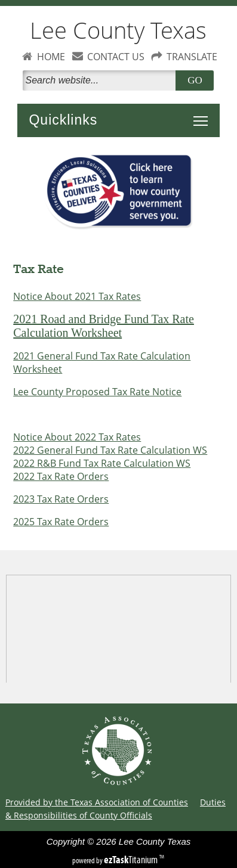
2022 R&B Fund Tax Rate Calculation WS (102, 463)
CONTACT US (116, 57)
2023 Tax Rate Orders (61, 499)
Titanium (132, 860)
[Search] (101, 80)
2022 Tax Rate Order (59, 476)
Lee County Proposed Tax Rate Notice (97, 392)
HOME (51, 57)
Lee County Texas (118, 30)
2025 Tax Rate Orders (61, 522)
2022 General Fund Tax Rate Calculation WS (110, 450)
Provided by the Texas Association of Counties (97, 802)
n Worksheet (92, 333)
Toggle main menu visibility (204, 114)
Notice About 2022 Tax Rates (77, 437)
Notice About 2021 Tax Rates (77, 296)
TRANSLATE (192, 57)
